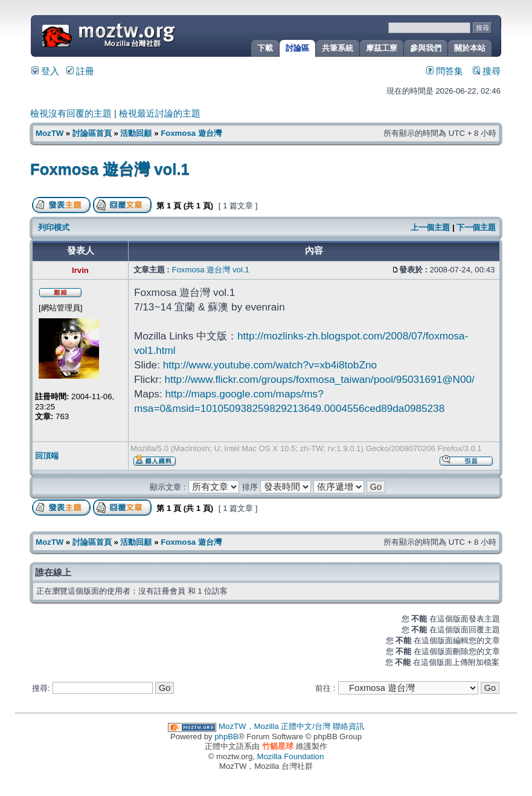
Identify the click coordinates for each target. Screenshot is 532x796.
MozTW (138, 35)
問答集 (445, 71)
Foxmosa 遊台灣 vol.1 (110, 169)
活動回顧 (136, 133)
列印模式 (54, 227)
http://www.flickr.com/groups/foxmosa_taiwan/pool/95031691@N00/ (320, 379)
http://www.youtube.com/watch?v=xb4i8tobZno (270, 365)
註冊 (80, 71)
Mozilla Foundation (291, 756)
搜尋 (487, 71)
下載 (265, 48)
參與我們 (426, 48)
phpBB (226, 737)
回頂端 (47, 456)
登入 (45, 71)
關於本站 (470, 48)
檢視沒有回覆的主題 (71, 114)
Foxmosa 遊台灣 (191, 133)
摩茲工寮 (382, 48)
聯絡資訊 (348, 726)
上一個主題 (430, 227)
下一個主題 (476, 227)
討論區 (297, 48)
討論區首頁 (92, 133)
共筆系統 (338, 48)
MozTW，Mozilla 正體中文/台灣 (274, 726)
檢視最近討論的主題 (160, 114)
